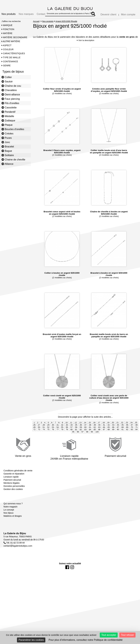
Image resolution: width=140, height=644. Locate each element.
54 (58, 435)
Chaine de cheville (13, 159)
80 (71, 437)
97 (82, 439)
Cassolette (9, 107)
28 (44, 432)
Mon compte (128, 14)
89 (113, 437)
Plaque (7, 125)
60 (85, 435)
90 (118, 437)
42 (109, 432)
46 (127, 432)
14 (85, 430)
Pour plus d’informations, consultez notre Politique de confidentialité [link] (85, 640)
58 (76, 435)
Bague (7, 151)
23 (127, 430)
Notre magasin (10, 514)
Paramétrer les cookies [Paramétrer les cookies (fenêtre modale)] (31, 640)
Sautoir (7, 81)
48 (136, 432)
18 (104, 430)
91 (123, 437)
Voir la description (85, 48)
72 (34, 437)
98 (87, 439)
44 (118, 432)
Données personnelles (14, 493)
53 (53, 435)
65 (109, 435)
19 (108, 430)
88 (109, 437)
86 (99, 437)
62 (95, 435)
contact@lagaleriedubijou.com (18, 553)
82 (81, 437)
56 (67, 435)
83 (85, 437)
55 (62, 435)
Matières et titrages (13, 523)
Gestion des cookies (13, 496)
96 (78, 439)
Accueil (36, 21)
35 (76, 432)
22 (122, 430)
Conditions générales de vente (18, 478)
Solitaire (8, 155)
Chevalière (9, 90)
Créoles (7, 133)
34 (71, 432)
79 (67, 437)
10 (66, 430)
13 (80, 430)
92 (127, 437)
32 (62, 432)
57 (71, 435)
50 (39, 435)
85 (95, 437)
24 (131, 430)
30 (53, 432)
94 (136, 437)
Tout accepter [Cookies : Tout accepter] (109, 635)
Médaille (8, 116)
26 (34, 432)
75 (48, 437)
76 (53, 437)
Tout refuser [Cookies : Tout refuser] (127, 635)
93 (132, 437)
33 (67, 432)
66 (113, 435)
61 (90, 435)
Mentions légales (12, 490)
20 (113, 430)
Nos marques (26, 14)
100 (97, 439)
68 (123, 435)
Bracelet (8, 146)
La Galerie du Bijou (15, 541)
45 (123, 432)
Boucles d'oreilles (13, 129)
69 (127, 435)
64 (104, 435)
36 (81, 432)
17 (99, 430)
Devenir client (108, 14)
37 (85, 432)
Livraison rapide (11, 484)
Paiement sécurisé (12, 487)
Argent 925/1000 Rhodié (66, 21)
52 (48, 435)
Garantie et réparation (14, 481)
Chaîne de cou (11, 86)
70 (132, 435)
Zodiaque (8, 120)
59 (81, 435)
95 (73, 439)
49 (34, 435)
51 (44, 435)
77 (58, 437)
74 (44, 437)
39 (95, 432)
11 (71, 430)
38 (90, 432)
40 (99, 432)
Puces (7, 138)
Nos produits (9, 14)
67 (118, 435)
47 (132, 432)
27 (39, 432)
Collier (7, 77)
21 (117, 430)
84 (90, 437)
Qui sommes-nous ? (13, 511)
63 (99, 435)
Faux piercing (11, 99)
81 (76, 437)
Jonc (6, 142)
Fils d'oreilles (10, 103)
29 (48, 432)
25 (136, 430)
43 (113, 432)
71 (136, 435)
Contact (41, 14)
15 (90, 430)
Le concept (9, 517)
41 (104, 432)
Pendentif (8, 112)
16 (94, 430)
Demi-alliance (11, 94)
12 (76, 430)
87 (104, 437)
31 (58, 432)
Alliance (7, 164)
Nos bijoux (9, 520)
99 (92, 439)
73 (39, 437)
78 (62, 437)
